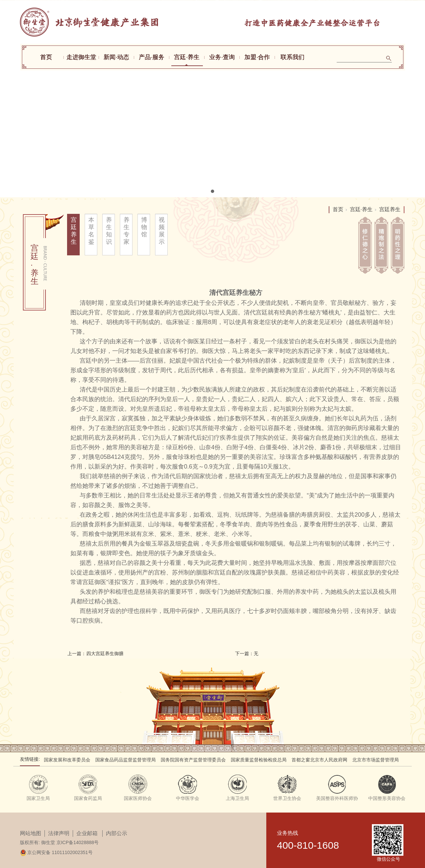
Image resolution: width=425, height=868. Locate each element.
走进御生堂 (81, 57)
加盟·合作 (257, 57)
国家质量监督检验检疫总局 (259, 760)
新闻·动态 (116, 57)
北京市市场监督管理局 (376, 760)
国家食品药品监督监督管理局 (126, 760)
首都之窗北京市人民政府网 (319, 760)
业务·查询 (222, 57)
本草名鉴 (91, 231)
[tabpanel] (212, 99)
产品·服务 (152, 57)
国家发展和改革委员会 (67, 760)
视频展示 (162, 231)
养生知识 (109, 231)
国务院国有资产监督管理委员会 (193, 760)
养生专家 (127, 231)
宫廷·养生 (187, 57)
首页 (46, 57)
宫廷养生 (74, 231)
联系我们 (293, 57)
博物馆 (144, 227)
